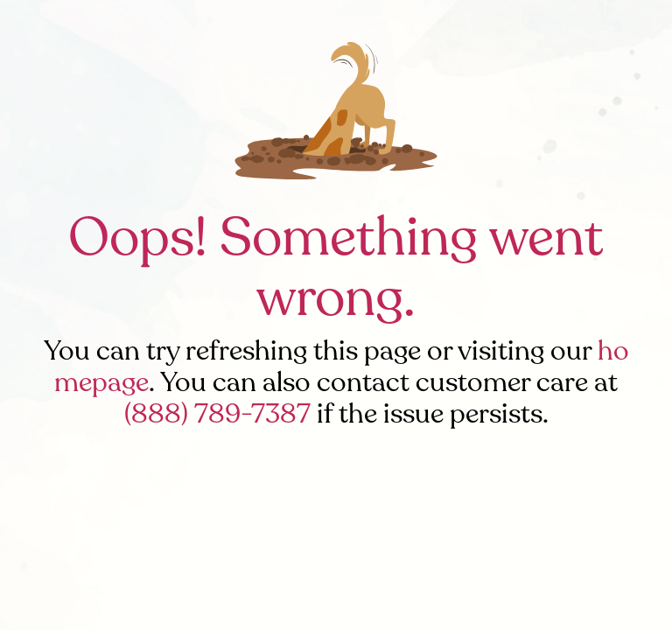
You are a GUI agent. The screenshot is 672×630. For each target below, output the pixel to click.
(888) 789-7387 (217, 414)
